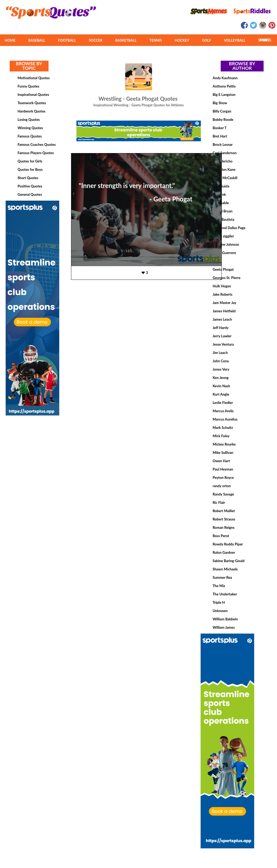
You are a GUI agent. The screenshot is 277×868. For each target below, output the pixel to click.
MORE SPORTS (265, 40)
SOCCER (95, 40)
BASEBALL (37, 40)
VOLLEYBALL (235, 40)
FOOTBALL (67, 40)
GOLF (206, 40)
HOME (10, 40)
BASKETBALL (126, 40)
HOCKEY (182, 40)
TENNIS (156, 40)
